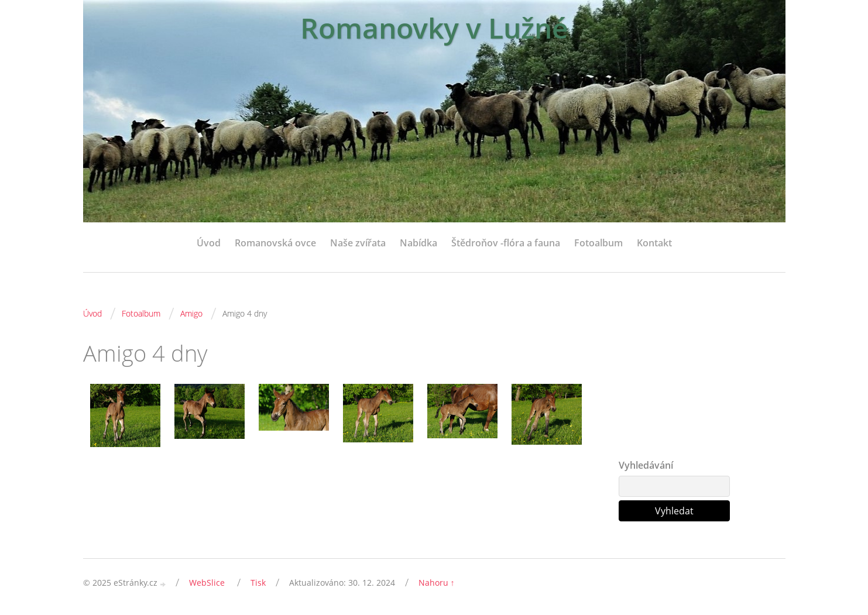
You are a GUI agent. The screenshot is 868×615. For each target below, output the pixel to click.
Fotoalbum (598, 243)
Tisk (258, 583)
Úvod (209, 243)
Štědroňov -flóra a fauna (506, 243)
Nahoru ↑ (437, 583)
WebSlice (207, 583)
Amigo (191, 313)
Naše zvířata (358, 243)
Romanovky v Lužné (434, 28)
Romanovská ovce (275, 243)
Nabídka (418, 243)
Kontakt (654, 243)
